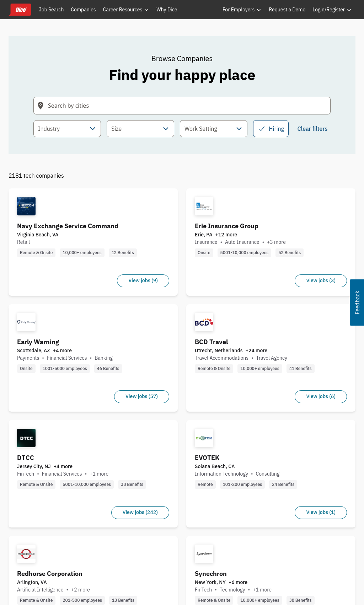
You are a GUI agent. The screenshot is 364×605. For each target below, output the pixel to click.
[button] (357, 302)
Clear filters (312, 129)
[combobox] (67, 129)
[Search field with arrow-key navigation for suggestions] (182, 106)
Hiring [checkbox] (271, 129)
